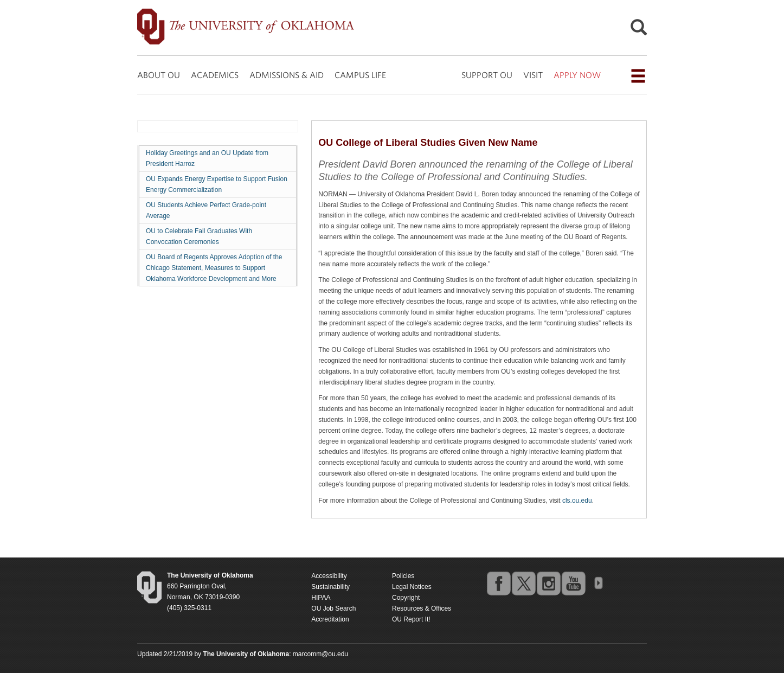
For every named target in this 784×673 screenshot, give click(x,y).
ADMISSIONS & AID (287, 75)
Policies (403, 576)
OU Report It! (411, 619)
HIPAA (321, 598)
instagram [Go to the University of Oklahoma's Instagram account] (548, 583)
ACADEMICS (215, 75)
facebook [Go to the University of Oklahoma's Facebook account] (498, 583)
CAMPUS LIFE (360, 75)
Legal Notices (412, 587)
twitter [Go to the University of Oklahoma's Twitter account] (523, 583)
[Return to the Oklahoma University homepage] (210, 575)
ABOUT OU (159, 75)
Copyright (406, 598)
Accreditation (330, 619)
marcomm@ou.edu (320, 654)
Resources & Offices (422, 608)
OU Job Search (333, 608)
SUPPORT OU (487, 75)
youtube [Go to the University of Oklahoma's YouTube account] (573, 583)
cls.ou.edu (577, 501)
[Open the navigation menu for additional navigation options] (638, 76)
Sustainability (330, 587)
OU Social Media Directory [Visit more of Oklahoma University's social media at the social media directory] (598, 583)
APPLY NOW (577, 75)
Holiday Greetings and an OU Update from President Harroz (207, 158)
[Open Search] (639, 30)
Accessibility (329, 576)
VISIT (533, 75)
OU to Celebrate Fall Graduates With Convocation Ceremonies (199, 236)
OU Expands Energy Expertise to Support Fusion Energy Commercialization (217, 184)
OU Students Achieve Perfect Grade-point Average (206, 210)
